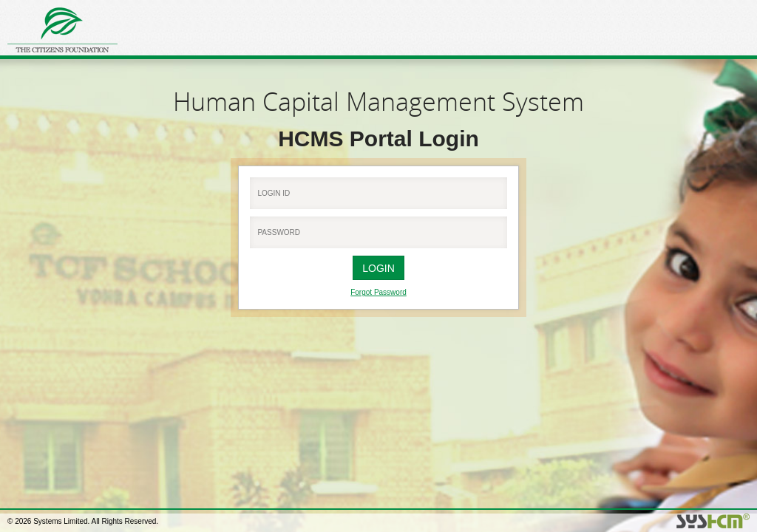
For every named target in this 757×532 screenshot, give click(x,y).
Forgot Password (378, 292)
